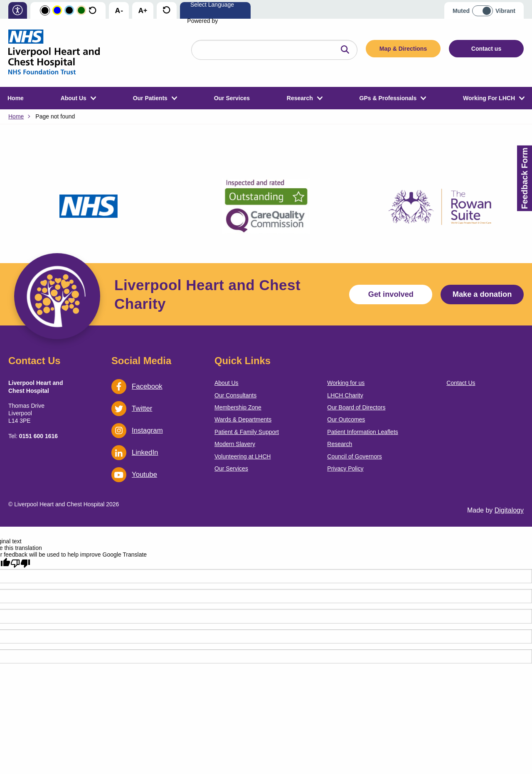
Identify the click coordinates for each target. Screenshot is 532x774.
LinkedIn (135, 453)
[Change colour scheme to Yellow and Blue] (57, 11)
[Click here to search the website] (345, 50)
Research (300, 98)
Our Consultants (235, 395)
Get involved (391, 294)
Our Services (232, 98)
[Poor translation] (20, 563)
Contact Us (461, 383)
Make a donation (482, 294)
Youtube (134, 475)
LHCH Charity (345, 395)
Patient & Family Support (247, 432)
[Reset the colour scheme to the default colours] (92, 11)
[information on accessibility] (18, 11)
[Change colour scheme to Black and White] (45, 11)
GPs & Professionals (388, 98)
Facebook (137, 387)
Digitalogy (509, 510)
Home (16, 98)
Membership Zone (238, 407)
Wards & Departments (243, 419)
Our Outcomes (346, 419)
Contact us (486, 49)
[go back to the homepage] (54, 53)
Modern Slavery (235, 444)
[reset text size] (166, 11)
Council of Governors (355, 456)
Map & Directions (403, 49)
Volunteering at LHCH (243, 456)
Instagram (137, 431)
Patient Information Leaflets (362, 432)
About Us (74, 98)
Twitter (132, 409)
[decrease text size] (119, 11)
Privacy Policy (345, 468)
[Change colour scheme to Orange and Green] (81, 11)
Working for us (346, 383)
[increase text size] (143, 11)
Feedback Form (525, 178)
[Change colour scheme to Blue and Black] (69, 11)
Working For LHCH (489, 98)
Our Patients (150, 98)
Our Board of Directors (356, 407)
